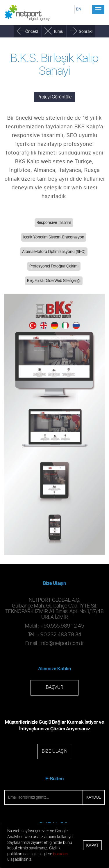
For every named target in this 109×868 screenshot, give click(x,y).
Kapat (92, 845)
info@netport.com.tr (62, 644)
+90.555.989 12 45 (62, 626)
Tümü (58, 32)
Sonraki (86, 32)
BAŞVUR (54, 688)
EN (79, 9)
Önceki (32, 32)
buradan (60, 854)
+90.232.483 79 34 (59, 635)
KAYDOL (94, 797)
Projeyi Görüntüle (54, 97)
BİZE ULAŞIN (55, 751)
